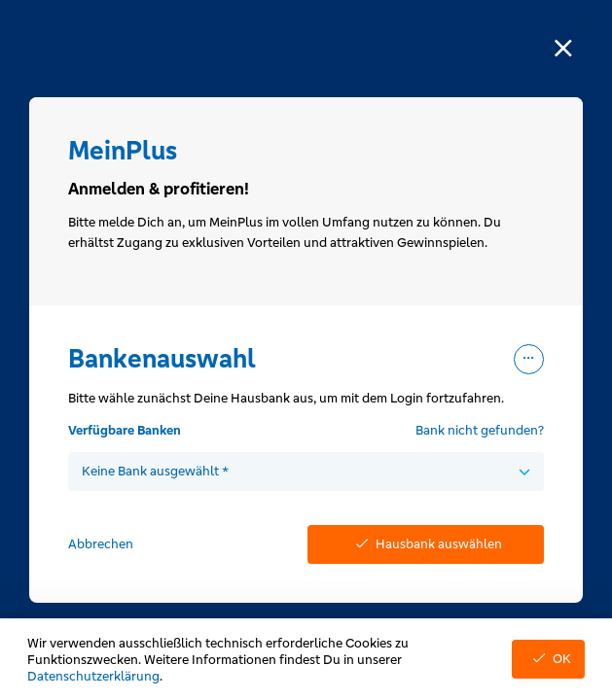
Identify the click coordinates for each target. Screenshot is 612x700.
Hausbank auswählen (425, 544)
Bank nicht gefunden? (480, 430)
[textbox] (306, 472)
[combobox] (306, 472)
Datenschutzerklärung (93, 676)
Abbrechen (101, 544)
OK (548, 659)
